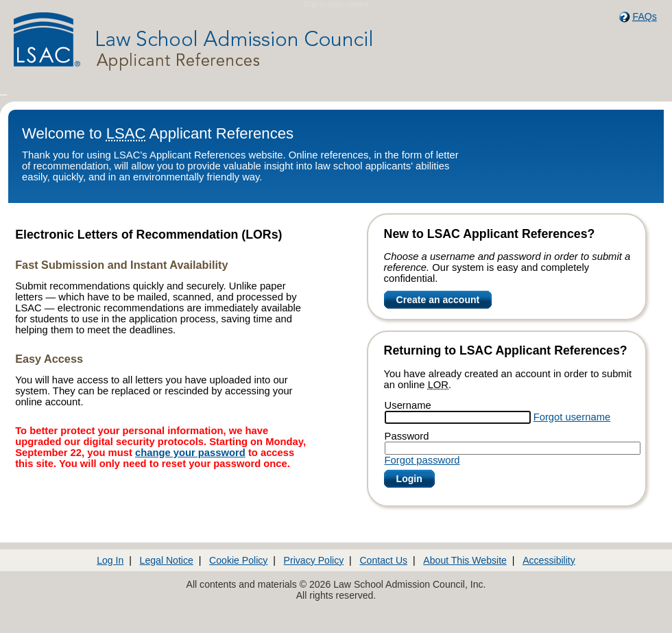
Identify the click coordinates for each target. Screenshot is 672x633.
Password (407, 436)
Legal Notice (167, 560)
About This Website (465, 560)
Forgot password (422, 460)
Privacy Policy (314, 560)
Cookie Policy (238, 560)
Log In (110, 560)
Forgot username (572, 417)
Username (408, 405)
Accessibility (549, 560)
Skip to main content (336, 4)
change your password (190, 453)
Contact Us (383, 560)
